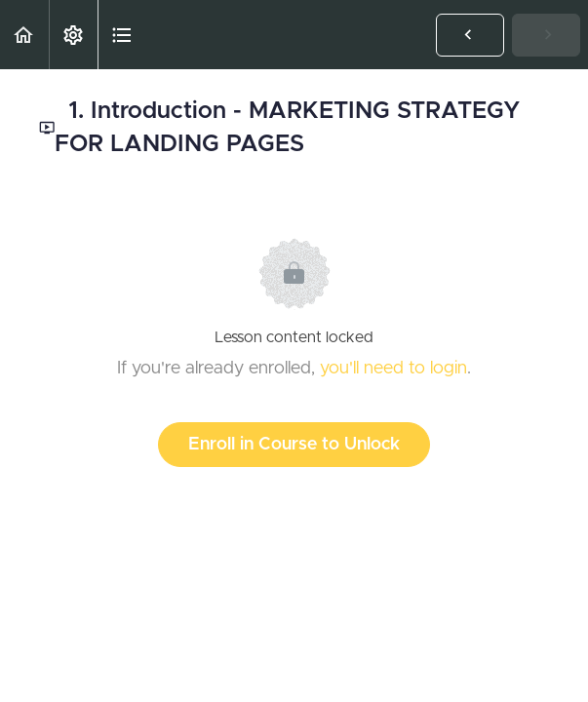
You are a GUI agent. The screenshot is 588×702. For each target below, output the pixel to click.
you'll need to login (393, 369)
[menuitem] (73, 35)
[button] (24, 35)
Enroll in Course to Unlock (294, 445)
